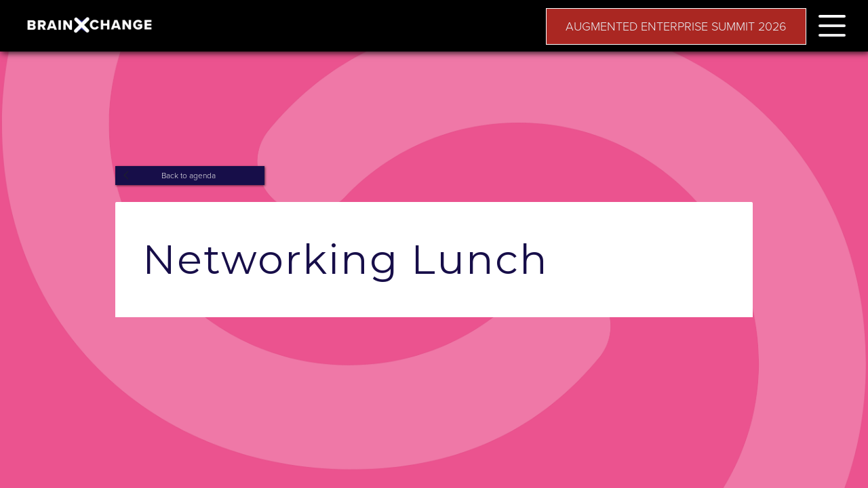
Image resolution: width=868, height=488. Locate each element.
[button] (832, 23)
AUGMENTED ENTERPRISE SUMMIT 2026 (676, 26)
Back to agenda (189, 176)
